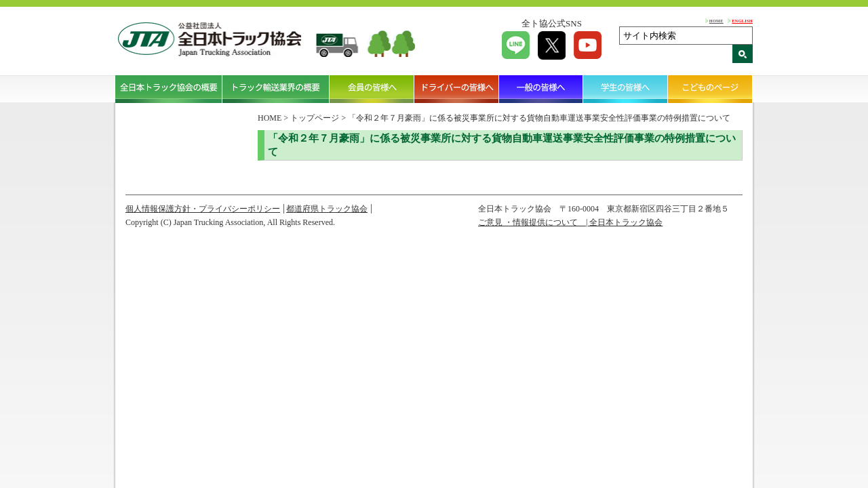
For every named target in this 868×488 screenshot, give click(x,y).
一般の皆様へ (541, 89)
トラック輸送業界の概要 (276, 89)
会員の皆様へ (372, 89)
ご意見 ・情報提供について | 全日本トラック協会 (570, 222)
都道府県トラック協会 (327, 209)
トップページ (315, 118)
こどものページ (710, 89)
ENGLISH (742, 21)
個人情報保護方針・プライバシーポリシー (203, 209)
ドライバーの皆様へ (457, 89)
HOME (716, 21)
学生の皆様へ (626, 89)
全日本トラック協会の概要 (169, 89)
